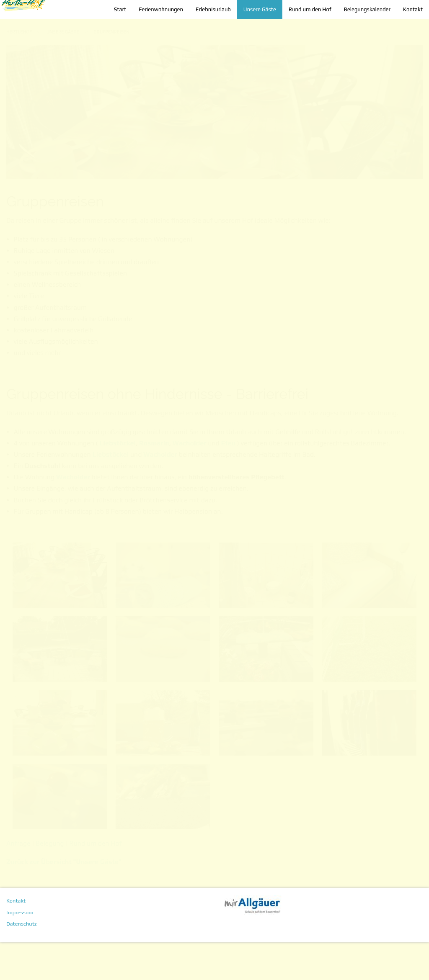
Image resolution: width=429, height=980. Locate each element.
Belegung (50, 881)
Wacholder (190, 481)
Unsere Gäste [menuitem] (253, 28)
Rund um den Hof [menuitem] (304, 28)
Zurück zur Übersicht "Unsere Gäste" (64, 899)
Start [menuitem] (114, 28)
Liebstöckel (118, 481)
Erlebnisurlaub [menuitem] (207, 28)
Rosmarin (154, 481)
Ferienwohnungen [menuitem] (155, 28)
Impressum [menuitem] (20, 950)
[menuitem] (19, 70)
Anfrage (19, 881)
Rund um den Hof (95, 881)
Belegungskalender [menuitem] (361, 28)
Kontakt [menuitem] (407, 28)
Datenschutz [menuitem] (22, 961)
